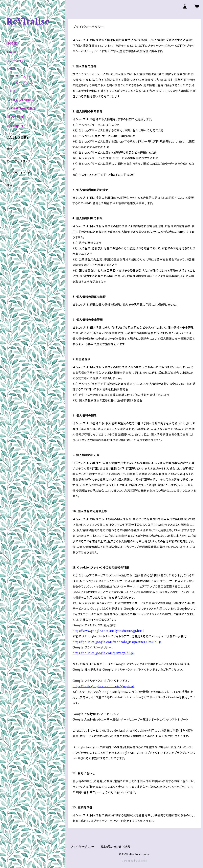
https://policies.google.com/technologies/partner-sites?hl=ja (117, 642)
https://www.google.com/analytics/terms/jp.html (108, 631)
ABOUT (12, 52)
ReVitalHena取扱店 (21, 108)
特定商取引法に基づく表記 (116, 847)
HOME (12, 44)
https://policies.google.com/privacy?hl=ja (103, 653)
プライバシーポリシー (83, 847)
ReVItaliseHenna (20, 100)
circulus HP (16, 126)
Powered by (134, 861)
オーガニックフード (22, 84)
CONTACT (15, 117)
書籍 (12, 68)
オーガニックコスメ (22, 76)
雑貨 (12, 91)
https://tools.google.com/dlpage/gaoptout (103, 686)
